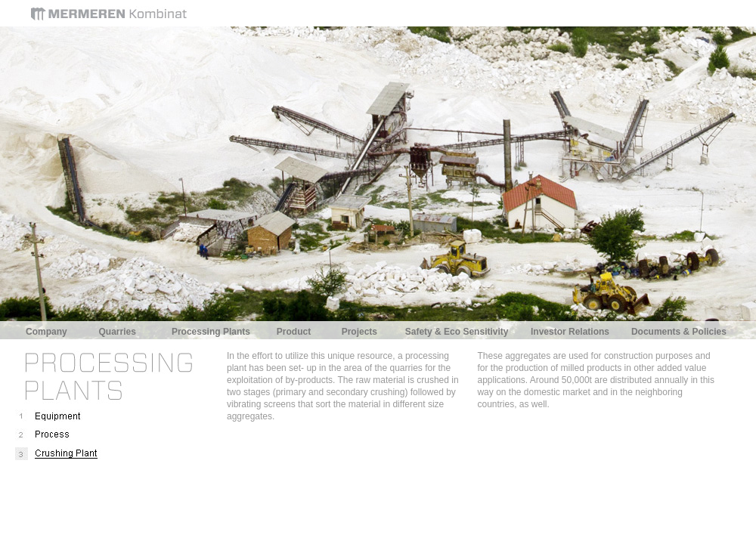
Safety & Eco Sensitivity (457, 332)
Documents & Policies (679, 332)
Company (46, 332)
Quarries (118, 332)
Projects (359, 332)
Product (294, 332)
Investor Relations (570, 332)
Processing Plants (211, 332)
